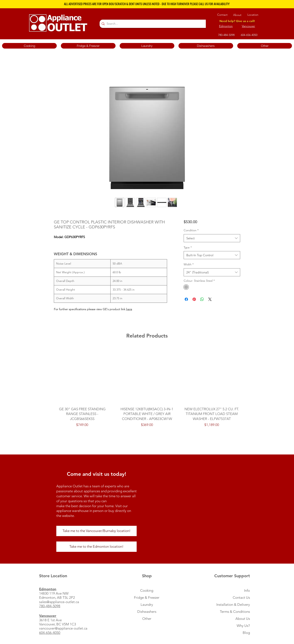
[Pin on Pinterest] (194, 299)
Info (247, 590)
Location (253, 15)
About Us (243, 619)
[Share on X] (210, 299)
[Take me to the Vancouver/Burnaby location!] (96, 531)
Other (147, 619)
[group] (147, 390)
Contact (222, 15)
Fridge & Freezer (147, 597)
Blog (246, 633)
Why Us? (243, 626)
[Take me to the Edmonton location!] (96, 547)
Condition (191, 230)
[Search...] (156, 24)
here (129, 309)
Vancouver (248, 26)
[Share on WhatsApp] (202, 299)
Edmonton (226, 26)
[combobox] (212, 238)
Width (189, 264)
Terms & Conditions (235, 612)
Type (188, 247)
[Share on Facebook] (186, 299)
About (237, 15)
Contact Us (241, 597)
